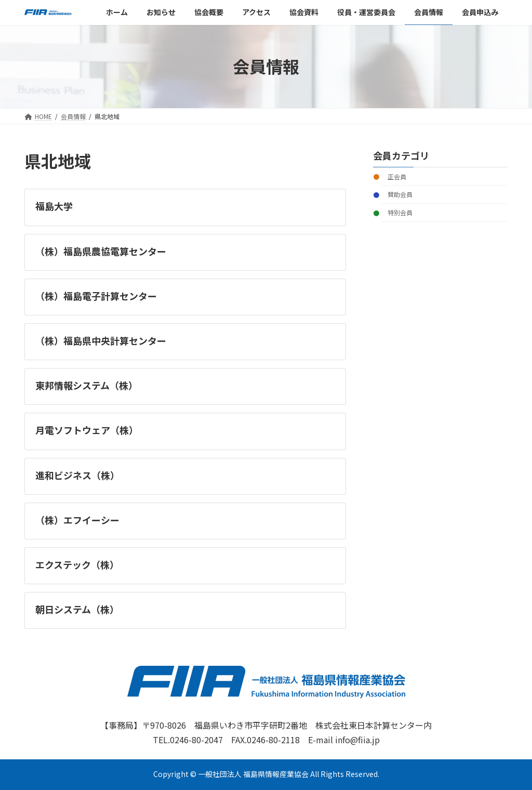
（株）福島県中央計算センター (101, 340)
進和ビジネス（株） (77, 475)
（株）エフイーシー (77, 520)
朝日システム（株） (77, 609)
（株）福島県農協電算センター (101, 251)
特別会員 (400, 212)
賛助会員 (400, 194)
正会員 (397, 176)
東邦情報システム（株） (87, 385)
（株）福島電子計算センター (96, 296)
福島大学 (54, 206)
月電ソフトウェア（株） (87, 430)
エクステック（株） (77, 564)
